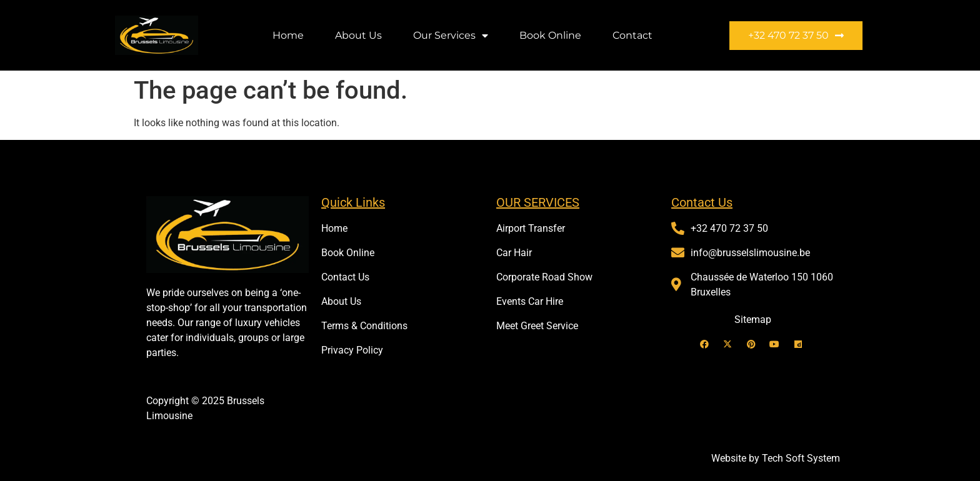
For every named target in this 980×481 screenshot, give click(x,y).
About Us (358, 35)
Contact (632, 35)
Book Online (550, 35)
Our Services (451, 36)
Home (288, 35)
